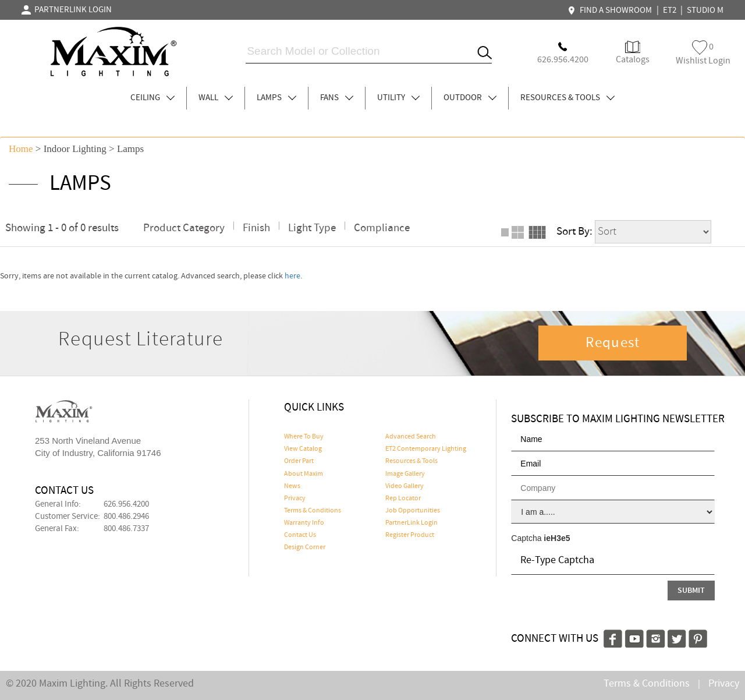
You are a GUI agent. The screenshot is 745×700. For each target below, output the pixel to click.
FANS (337, 98)
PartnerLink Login (411, 523)
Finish (256, 228)
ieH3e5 (557, 538)
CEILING (152, 98)
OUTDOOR (470, 98)
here (292, 276)
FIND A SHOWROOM (611, 10)
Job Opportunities (413, 511)
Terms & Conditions (313, 511)
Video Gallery (405, 486)
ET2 (670, 10)
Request (613, 343)
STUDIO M (705, 10)
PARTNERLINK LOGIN (67, 10)
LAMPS (276, 98)
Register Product (410, 535)
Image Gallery (405, 474)
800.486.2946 (126, 517)
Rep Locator (403, 499)
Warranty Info (304, 523)
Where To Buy (304, 437)
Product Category (184, 228)
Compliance (382, 228)
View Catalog (303, 449)
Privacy (295, 499)
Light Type (312, 228)
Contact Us (300, 535)
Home (21, 149)
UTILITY (398, 98)
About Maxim (304, 474)
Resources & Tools (411, 461)
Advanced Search (411, 437)
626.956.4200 (126, 504)
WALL (216, 98)
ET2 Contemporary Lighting (426, 449)
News (292, 486)
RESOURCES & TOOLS (567, 98)
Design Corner (305, 547)
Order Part (299, 461)
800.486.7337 (126, 529)
